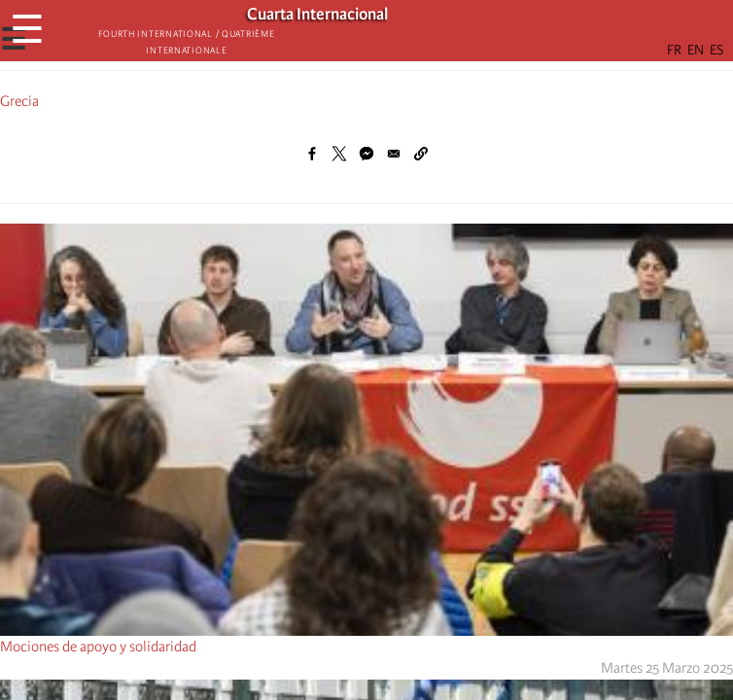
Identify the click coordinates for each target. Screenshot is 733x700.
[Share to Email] (394, 154)
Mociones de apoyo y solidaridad (98, 647)
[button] (421, 154)
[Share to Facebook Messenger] (366, 154)
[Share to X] (339, 154)
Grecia (19, 101)
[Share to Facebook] (312, 154)
